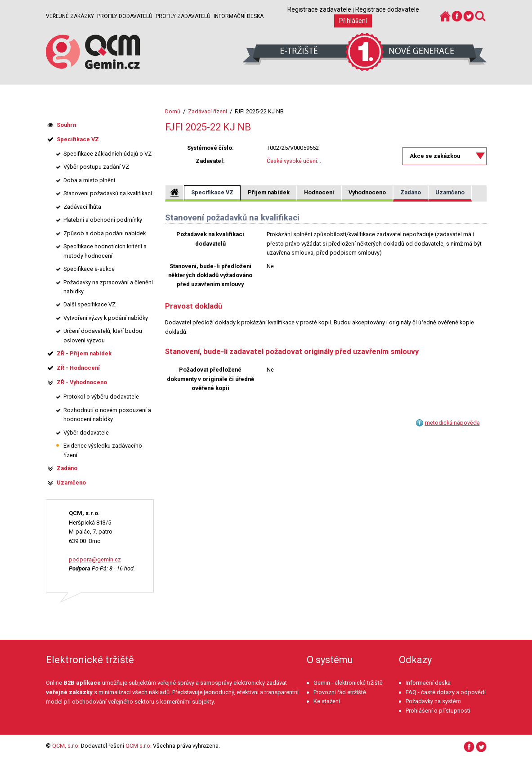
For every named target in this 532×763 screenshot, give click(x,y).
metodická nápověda (452, 423)
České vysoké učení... (294, 161)
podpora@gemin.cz (95, 559)
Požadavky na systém (433, 701)
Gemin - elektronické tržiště (348, 683)
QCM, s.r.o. (66, 746)
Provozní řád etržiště (340, 692)
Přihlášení (353, 21)
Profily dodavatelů (125, 16)
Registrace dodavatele (387, 9)
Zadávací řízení (208, 111)
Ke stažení (327, 701)
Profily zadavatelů (183, 16)
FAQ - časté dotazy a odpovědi (446, 692)
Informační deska (239, 16)
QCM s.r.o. (139, 746)
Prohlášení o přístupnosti (438, 711)
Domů (173, 111)
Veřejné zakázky (70, 16)
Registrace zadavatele (319, 9)
